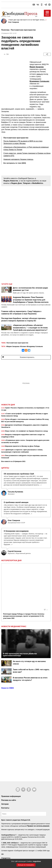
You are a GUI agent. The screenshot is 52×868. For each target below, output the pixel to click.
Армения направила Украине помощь (18, 159)
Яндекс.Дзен (16, 183)
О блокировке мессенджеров (16, 531)
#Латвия (23, 346)
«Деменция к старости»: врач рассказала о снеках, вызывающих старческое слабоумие (22, 451)
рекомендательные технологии (14, 841)
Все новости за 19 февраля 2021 (13, 461)
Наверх (26, 851)
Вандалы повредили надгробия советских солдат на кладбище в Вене (23, 436)
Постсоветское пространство (23, 30)
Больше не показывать (26, 865)
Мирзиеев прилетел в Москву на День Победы (21, 446)
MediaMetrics (38, 183)
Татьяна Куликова (15, 492)
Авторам (5, 761)
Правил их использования (38, 782)
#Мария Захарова (13, 346)
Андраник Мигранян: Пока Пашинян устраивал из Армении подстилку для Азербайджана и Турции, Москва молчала (31, 300)
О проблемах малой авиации (16, 502)
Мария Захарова (37, 67)
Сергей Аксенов (15, 551)
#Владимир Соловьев (35, 346)
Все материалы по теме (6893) (15, 163)
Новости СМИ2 (8, 645)
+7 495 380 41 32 (12, 835)
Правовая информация (11, 753)
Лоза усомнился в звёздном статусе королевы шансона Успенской (24, 457)
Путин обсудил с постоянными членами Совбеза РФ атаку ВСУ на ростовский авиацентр (25, 420)
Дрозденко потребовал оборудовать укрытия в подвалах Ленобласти (25, 426)
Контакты (5, 764)
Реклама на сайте (9, 757)
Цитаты (5, 468)
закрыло (40, 74)
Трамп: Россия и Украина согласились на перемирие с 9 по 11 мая (25, 409)
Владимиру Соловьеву (39, 81)
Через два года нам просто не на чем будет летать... (27, 20)
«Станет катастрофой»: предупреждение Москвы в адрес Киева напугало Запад (25, 415)
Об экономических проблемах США (19, 474)
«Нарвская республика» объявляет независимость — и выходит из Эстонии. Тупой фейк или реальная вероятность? (30, 328)
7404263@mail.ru (13, 833)
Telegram (27, 183)
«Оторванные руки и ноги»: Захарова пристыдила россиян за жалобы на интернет (25, 441)
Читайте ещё (7, 284)
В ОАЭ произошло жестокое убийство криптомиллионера (20, 611)
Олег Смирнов (14, 22)
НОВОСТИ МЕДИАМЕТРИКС (14, 583)
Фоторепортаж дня (11, 561)
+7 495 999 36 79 (12, 825)
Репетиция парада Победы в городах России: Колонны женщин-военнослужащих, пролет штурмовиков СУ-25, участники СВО (24, 573)
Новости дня (8, 405)
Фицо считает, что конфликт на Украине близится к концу (25, 431)
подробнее (37, 861)
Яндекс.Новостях (11, 181)
